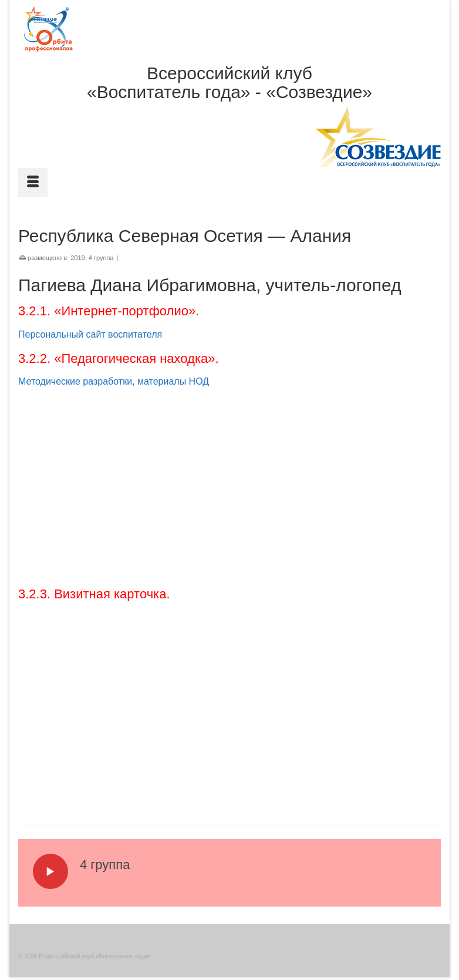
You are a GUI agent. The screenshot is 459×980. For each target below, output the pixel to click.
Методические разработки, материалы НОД (114, 381)
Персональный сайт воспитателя (90, 334)
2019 (77, 258)
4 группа (101, 258)
